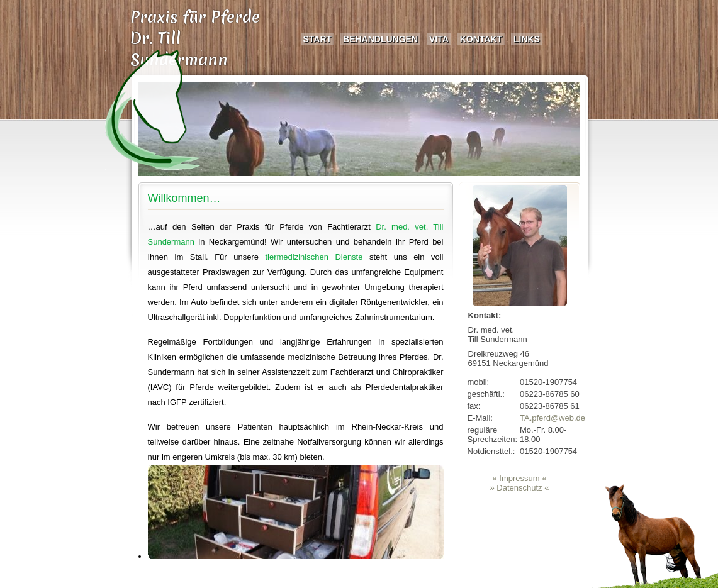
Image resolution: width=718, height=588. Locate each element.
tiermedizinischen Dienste (314, 257)
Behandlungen (380, 39)
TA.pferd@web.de (553, 418)
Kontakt (481, 39)
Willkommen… (184, 198)
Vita (439, 39)
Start (318, 39)
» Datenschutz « (520, 488)
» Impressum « (520, 478)
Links (527, 39)
